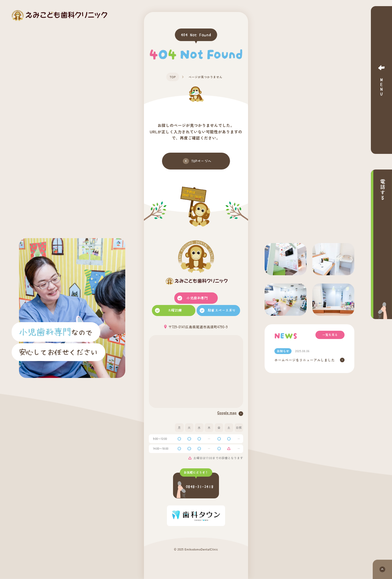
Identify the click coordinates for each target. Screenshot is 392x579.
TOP (173, 77)
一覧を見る (330, 335)
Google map (230, 413)
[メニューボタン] (381, 80)
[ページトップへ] (382, 569)
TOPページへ (197, 161)
